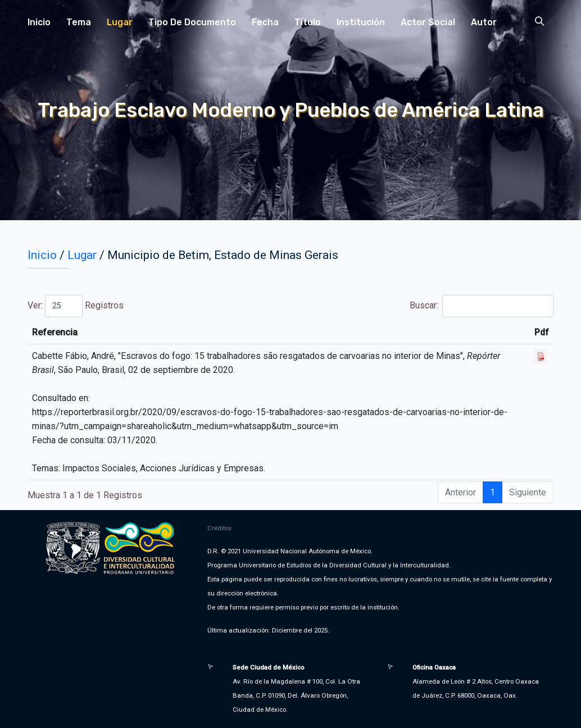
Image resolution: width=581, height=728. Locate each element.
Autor (484, 22)
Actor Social (428, 22)
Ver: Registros (76, 306)
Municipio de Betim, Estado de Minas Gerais (223, 255)
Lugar (120, 22)
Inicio (39, 22)
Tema (79, 22)
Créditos (219, 528)
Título (308, 22)
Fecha (265, 22)
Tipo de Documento (192, 22)
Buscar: (482, 306)
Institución (361, 22)
